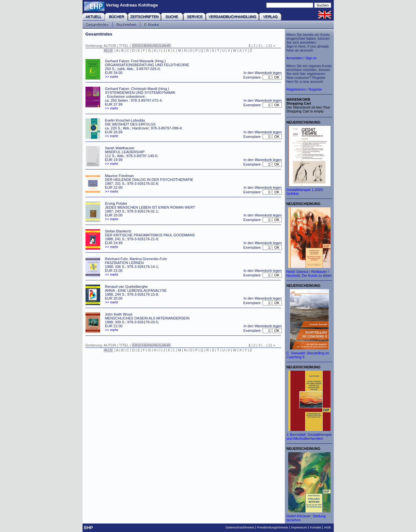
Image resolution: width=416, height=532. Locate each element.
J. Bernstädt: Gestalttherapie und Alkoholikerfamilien (309, 436)
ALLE (108, 51)
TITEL (124, 46)
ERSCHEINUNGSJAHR (151, 46)
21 (270, 46)
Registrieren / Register (304, 89)
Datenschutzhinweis (240, 527)
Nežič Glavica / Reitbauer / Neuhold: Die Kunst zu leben (309, 273)
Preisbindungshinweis (273, 527)
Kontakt (316, 527)
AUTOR (110, 46)
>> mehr (112, 77)
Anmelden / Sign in (301, 58)
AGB (327, 527)
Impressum (299, 527)
